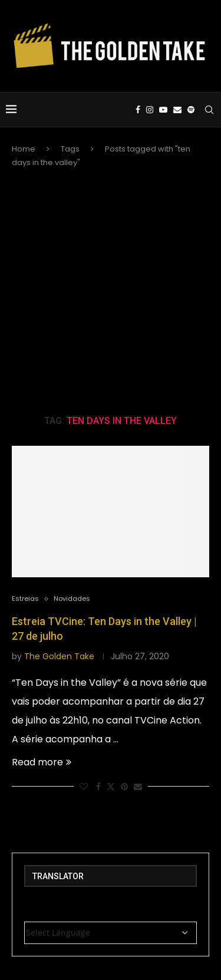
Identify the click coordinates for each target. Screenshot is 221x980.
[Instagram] (150, 110)
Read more (42, 762)
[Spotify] (191, 110)
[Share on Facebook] (98, 787)
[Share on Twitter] (111, 787)
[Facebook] (138, 110)
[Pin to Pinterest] (124, 787)
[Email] (177, 110)
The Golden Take (59, 656)
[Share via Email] (138, 787)
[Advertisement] (111, 291)
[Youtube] (163, 110)
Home (24, 149)
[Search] (209, 110)
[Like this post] (84, 787)
